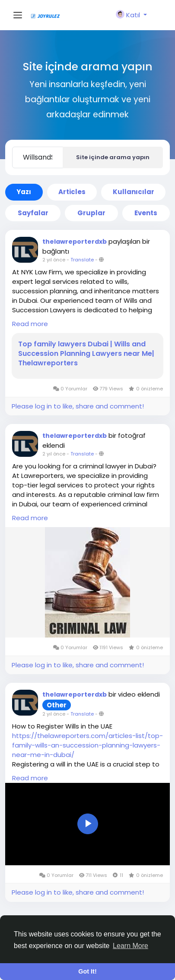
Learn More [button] (130, 946)
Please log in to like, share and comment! (78, 406)
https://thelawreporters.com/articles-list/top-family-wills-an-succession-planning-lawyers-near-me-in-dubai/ (87, 745)
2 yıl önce (54, 260)
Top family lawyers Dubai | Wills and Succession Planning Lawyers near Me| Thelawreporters (86, 354)
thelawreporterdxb (75, 242)
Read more (30, 324)
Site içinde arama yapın (113, 157)
